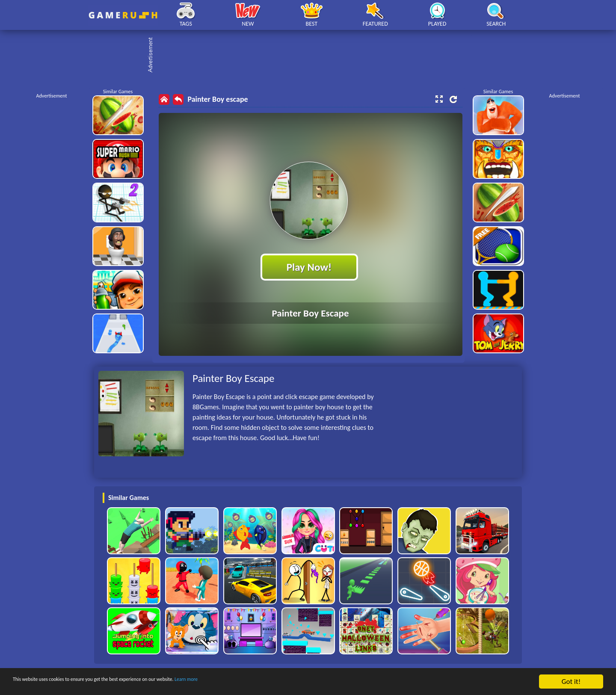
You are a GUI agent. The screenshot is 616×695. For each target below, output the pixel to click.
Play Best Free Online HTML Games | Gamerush (123, 15)
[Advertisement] (312, 56)
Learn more (267, 682)
